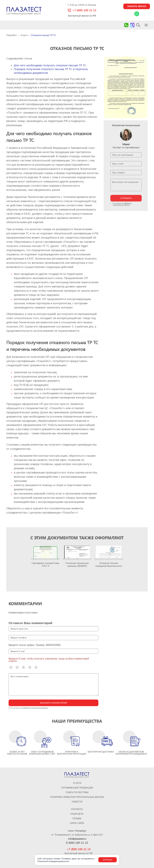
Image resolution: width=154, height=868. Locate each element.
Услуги (77, 783)
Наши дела (77, 814)
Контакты (77, 809)
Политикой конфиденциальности (53, 861)
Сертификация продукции (77, 788)
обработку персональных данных (122, 205)
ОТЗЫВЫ (77, 818)
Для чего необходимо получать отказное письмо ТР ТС (50, 66)
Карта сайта (77, 823)
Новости (77, 802)
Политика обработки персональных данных (77, 797)
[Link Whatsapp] (134, 14)
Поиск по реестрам (77, 792)
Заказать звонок (134, 7)
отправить (126, 199)
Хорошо (108, 860)
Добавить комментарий (53, 703)
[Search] (138, 26)
